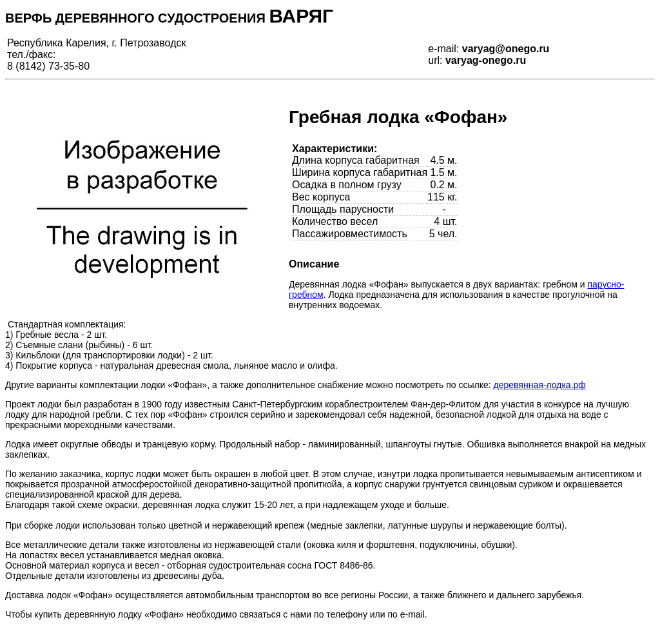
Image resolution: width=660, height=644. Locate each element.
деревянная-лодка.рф (540, 385)
